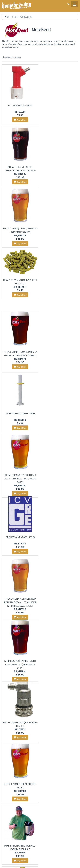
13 (70, 755)
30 (22, 765)
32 (34, 765)
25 (68, 760)
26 (74, 760)
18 (28, 760)
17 (22, 760)
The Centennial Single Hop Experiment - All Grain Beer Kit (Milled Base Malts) (20, 361)
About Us (48, 793)
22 (51, 760)
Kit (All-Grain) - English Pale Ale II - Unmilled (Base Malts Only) (20, 295)
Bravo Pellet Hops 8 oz (60, 474)
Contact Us (47, 800)
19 (34, 760)
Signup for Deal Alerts (40, 845)
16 (17, 760)
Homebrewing (21, 6)
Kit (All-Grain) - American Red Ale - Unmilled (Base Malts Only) (20, 612)
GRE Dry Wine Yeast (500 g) (60, 291)
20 (40, 760)
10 (52, 752)
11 (58, 752)
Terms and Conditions (11, 804)
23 (57, 760)
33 (40, 767)
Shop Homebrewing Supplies (20, 17)
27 (5, 765)
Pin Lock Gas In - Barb (20, 105)
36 (57, 767)
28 (11, 765)
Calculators (47, 826)
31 (28, 765)
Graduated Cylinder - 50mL (60, 229)
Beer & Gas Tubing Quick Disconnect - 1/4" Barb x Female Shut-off (20, 728)
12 (64, 752)
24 (63, 760)
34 (45, 767)
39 (74, 770)
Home (6, 793)
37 (63, 767)
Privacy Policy (8, 800)
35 (51, 767)
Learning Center (49, 818)
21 (45, 760)
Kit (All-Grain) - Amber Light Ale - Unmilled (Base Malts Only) (60, 361)
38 (68, 767)
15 (11, 760)
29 (17, 765)
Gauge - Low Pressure (60, 547)
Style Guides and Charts (52, 822)
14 (5, 760)
